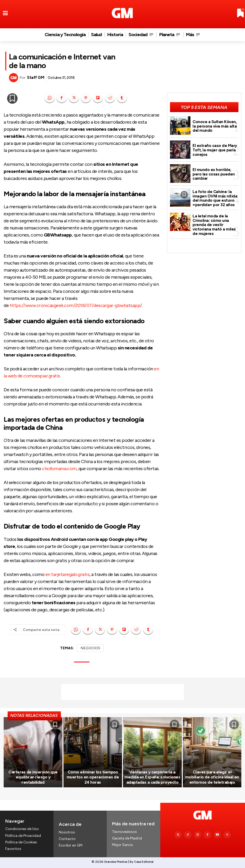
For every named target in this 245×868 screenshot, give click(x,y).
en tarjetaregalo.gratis (68, 574)
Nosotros (67, 832)
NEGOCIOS (90, 648)
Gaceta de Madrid (127, 838)
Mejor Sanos (122, 845)
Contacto (67, 839)
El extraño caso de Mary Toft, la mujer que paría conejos (215, 150)
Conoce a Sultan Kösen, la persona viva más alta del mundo (215, 126)
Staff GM (36, 78)
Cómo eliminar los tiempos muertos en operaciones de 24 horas (93, 777)
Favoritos (13, 849)
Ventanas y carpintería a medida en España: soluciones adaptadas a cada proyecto (152, 777)
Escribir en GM (71, 845)
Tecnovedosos (124, 832)
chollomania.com (59, 469)
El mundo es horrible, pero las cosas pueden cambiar (214, 174)
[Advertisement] (122, 692)
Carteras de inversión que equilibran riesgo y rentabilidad (33, 777)
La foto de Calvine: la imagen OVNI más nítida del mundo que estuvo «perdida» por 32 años (215, 198)
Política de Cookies (21, 842)
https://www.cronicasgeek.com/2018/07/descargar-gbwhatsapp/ (76, 305)
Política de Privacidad (23, 836)
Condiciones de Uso (22, 829)
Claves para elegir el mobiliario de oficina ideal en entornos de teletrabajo (212, 777)
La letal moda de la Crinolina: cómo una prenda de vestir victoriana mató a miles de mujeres (214, 224)
